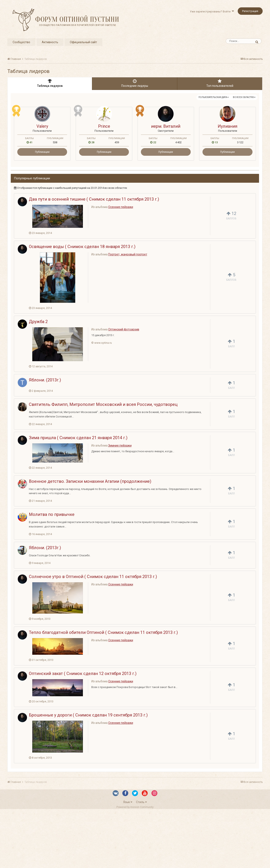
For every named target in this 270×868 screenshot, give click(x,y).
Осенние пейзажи (121, 207)
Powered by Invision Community (135, 807)
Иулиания (227, 126)
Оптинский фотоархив (124, 329)
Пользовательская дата (214, 97)
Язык (128, 802)
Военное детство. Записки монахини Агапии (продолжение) (90, 481)
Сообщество (21, 42)
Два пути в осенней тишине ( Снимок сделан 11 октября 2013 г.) (94, 199)
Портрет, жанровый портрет (128, 254)
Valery (42, 126)
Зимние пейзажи (120, 445)
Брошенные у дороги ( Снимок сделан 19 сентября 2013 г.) (88, 715)
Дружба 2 (38, 322)
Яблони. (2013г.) (45, 380)
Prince (104, 126)
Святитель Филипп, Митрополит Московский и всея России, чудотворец (103, 404)
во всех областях (244, 97)
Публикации (42, 152)
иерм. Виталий (166, 126)
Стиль (141, 802)
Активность (50, 42)
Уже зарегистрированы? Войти (212, 11)
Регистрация (250, 11)
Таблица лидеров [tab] (50, 83)
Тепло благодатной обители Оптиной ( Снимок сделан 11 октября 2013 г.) (103, 632)
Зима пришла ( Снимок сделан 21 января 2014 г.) (78, 438)
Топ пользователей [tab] (220, 83)
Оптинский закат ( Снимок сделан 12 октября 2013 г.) (83, 673)
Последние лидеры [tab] (135, 83)
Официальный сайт (83, 42)
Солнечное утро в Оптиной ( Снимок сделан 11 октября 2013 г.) (93, 577)
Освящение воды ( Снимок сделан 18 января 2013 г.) (82, 247)
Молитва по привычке (52, 514)
